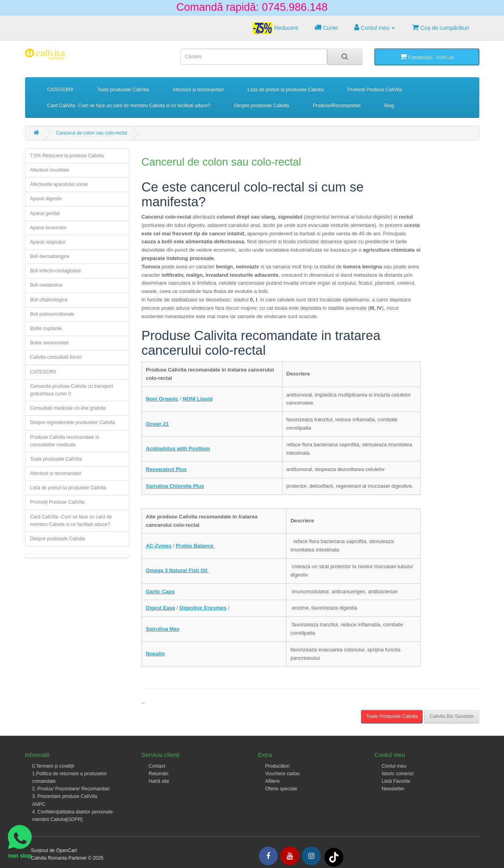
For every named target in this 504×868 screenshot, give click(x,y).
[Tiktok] (334, 857)
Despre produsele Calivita (262, 106)
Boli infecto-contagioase (56, 271)
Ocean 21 (157, 424)
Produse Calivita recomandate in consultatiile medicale (65, 441)
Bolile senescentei (50, 343)
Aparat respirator (48, 242)
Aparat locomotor (48, 228)
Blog (389, 106)
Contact (157, 766)
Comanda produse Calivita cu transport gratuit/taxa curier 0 (72, 390)
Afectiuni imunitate (50, 170)
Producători (277, 766)
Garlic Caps (160, 591)
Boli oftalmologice (49, 300)
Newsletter (393, 789)
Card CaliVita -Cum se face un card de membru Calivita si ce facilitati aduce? (129, 106)
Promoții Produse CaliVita (375, 90)
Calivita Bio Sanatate (452, 716)
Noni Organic (162, 399)
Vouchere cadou (283, 774)
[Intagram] (311, 856)
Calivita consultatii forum (56, 357)
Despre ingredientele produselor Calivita (73, 422)
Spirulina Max (163, 629)
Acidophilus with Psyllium (178, 449)
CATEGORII (60, 90)
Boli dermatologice (50, 256)
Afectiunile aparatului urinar (59, 184)
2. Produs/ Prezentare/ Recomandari (71, 789)
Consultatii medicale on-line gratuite (68, 408)
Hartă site (159, 781)
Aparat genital (45, 213)
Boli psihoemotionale (52, 314)
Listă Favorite (396, 781)
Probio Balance (195, 546)
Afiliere (273, 781)
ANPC (39, 804)
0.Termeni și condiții (53, 766)
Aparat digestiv (46, 199)
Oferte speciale (281, 789)
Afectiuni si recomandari (198, 90)
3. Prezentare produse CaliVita (65, 796)
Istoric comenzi (398, 774)
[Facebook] (268, 856)
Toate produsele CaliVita (123, 90)
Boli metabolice (46, 285)
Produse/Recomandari (336, 106)
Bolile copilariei (46, 328)
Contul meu (394, 766)
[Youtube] (290, 856)
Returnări (158, 774)
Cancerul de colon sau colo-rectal (92, 133)
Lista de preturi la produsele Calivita (286, 90)
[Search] (345, 57)
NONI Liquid (197, 399)
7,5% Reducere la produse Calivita (67, 156)
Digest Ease (161, 608)
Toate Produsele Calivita (392, 716)
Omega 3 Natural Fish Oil (177, 570)
